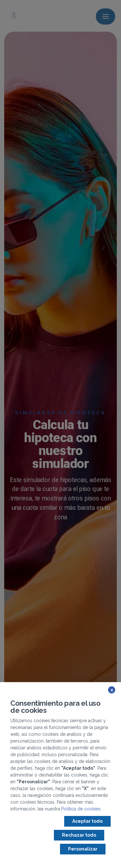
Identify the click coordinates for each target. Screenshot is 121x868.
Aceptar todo (87, 821)
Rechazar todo (79, 835)
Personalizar (83, 849)
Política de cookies (81, 809)
